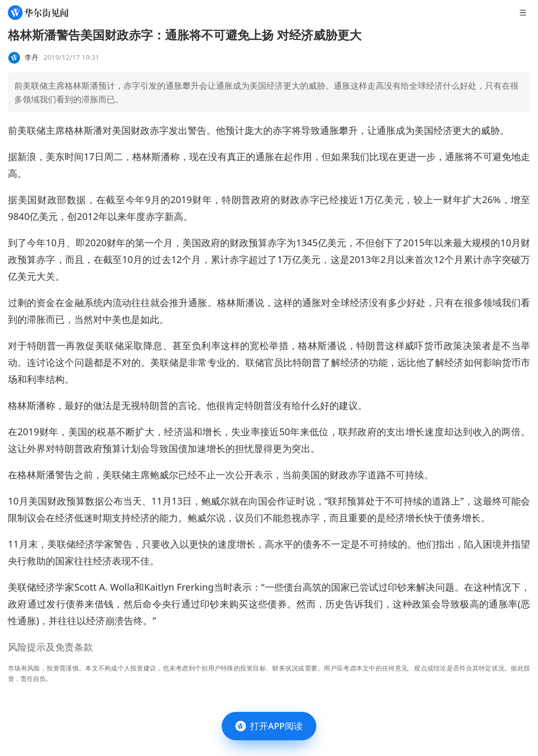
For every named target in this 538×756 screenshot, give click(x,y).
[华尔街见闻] (38, 13)
